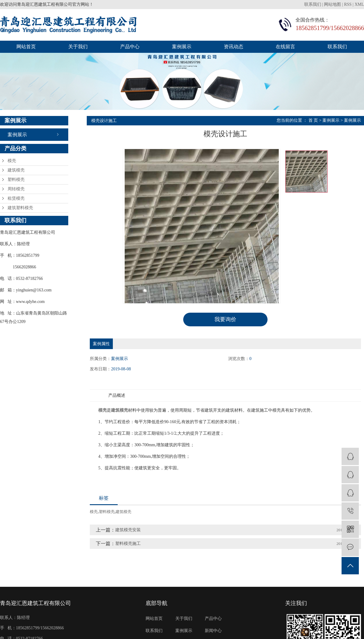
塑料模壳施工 (128, 543)
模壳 (12, 161)
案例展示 (182, 47)
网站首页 (26, 47)
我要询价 (225, 319)
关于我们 (78, 47)
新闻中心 (213, 630)
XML (359, 4)
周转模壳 (16, 189)
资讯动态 (234, 47)
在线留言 (285, 47)
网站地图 (332, 4)
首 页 (313, 120)
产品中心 (130, 47)
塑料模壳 (16, 180)
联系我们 (313, 4)
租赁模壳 (16, 198)
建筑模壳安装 (128, 530)
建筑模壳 (16, 170)
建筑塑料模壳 (20, 208)
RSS (348, 4)
